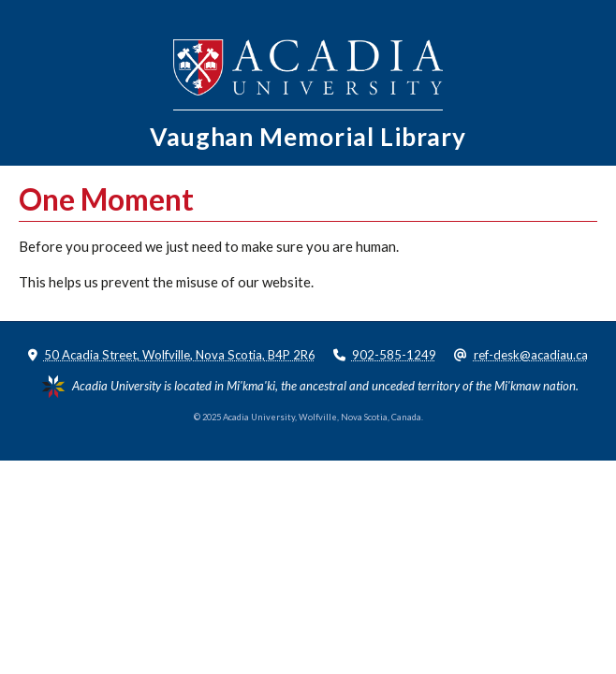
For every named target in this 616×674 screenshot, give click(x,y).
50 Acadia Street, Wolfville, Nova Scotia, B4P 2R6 (180, 355)
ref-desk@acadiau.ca (531, 355)
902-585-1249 (394, 355)
